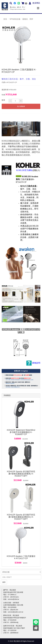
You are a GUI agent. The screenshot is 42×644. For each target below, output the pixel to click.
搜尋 (4, 582)
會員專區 (36, 3)
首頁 (5, 19)
